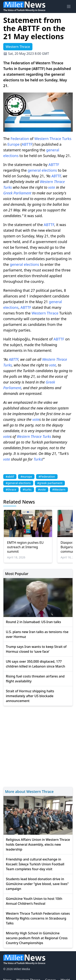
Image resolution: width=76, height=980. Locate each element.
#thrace (11, 489)
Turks (67, 139)
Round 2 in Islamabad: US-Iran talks (33, 622)
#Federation (47, 477)
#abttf (10, 477)
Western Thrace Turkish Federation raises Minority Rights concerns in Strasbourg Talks (38, 918)
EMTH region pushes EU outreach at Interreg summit (25, 547)
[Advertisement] (38, 746)
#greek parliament (50, 483)
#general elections (18, 483)
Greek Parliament (17, 193)
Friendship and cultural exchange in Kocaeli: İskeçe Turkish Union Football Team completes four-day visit (35, 864)
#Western (59, 489)
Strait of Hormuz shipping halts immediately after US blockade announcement (30, 696)
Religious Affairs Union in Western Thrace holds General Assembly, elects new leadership (38, 844)
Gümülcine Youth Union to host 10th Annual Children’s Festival (34, 901)
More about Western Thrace (29, 792)
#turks (27, 489)
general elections (42, 170)
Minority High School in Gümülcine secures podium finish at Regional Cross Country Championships (37, 938)
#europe (26, 477)
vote (52, 187)
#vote (42, 489)
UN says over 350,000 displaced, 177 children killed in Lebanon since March (35, 664)
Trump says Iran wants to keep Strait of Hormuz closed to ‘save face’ (36, 649)
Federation (20, 139)
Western (41, 139)
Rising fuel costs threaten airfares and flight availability (35, 679)
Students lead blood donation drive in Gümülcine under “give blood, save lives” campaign (37, 884)
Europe (13, 144)
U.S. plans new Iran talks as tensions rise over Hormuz (37, 634)
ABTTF (27, 144)
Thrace (55, 139)
